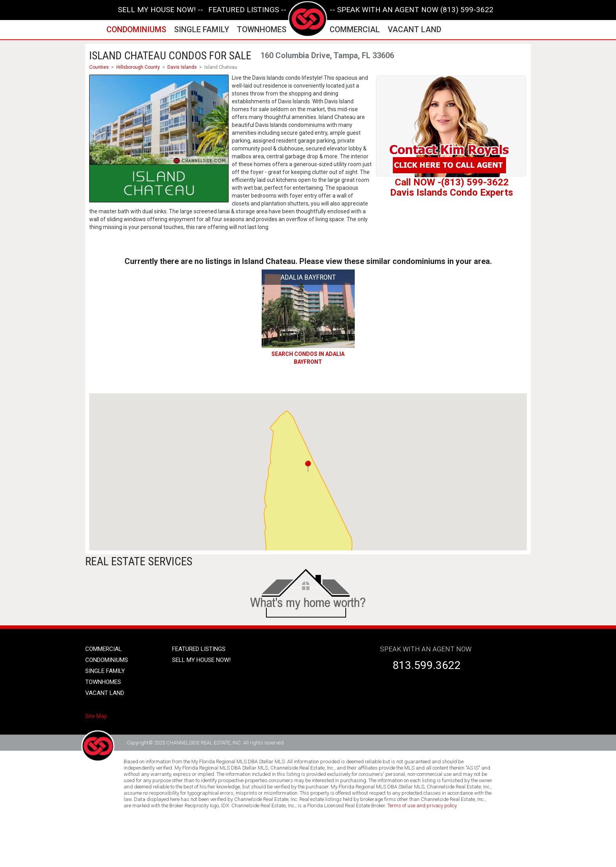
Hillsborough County (138, 67)
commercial (355, 29)
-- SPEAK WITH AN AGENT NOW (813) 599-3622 (412, 10)
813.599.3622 (427, 665)
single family (202, 29)
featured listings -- (247, 10)
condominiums (136, 29)
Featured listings (199, 649)
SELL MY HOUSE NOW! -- (160, 10)
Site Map (96, 716)
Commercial (104, 649)
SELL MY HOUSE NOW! (201, 660)
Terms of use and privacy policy (422, 806)
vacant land (414, 29)
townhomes (262, 29)
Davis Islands (182, 67)
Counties (99, 67)
